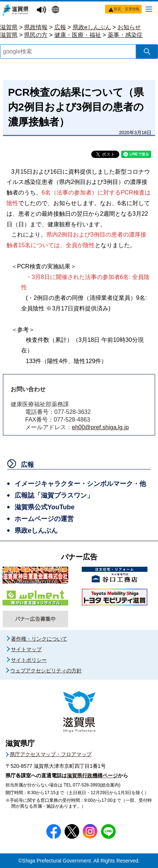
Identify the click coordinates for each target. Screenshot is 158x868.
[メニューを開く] (149, 9)
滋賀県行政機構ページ (92, 775)
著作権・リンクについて (39, 639)
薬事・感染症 (125, 35)
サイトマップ (26, 649)
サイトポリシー (29, 660)
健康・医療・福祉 (78, 35)
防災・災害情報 (127, 9)
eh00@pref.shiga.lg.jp (100, 427)
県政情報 (36, 27)
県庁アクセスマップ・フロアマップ (51, 754)
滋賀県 (9, 27)
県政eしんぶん (92, 27)
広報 (60, 27)
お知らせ (129, 27)
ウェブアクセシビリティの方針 (46, 671)
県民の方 (36, 35)
